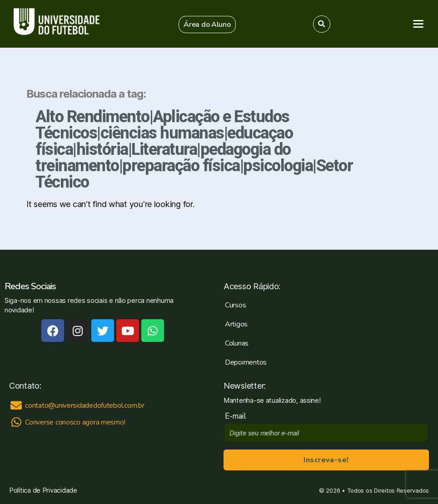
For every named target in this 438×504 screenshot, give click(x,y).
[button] (207, 25)
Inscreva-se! (326, 460)
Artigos (236, 324)
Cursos (235, 305)
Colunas (237, 343)
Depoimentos (246, 362)
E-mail (237, 416)
